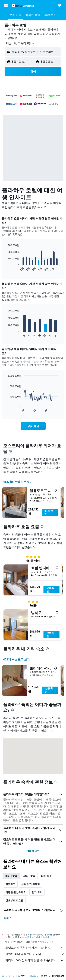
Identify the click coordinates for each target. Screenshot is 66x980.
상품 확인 (49, 512)
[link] (33, 426)
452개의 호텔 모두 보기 (18, 482)
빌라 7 (7, 918)
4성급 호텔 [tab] (29, 876)
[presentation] (10, 451)
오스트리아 (14, 976)
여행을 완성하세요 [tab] (16, 892)
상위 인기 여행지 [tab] (31, 884)
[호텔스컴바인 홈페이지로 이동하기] (23, 5)
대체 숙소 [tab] (46, 876)
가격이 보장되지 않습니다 (37, 937)
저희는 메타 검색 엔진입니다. (35, 954)
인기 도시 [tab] (37, 892)
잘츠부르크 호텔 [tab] (14, 900)
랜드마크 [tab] (10, 884)
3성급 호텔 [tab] (11, 876)
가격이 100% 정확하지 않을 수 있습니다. (35, 960)
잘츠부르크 (35, 976)
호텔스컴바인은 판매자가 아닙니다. (35, 948)
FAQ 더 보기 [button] (33, 851)
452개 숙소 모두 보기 (16, 659)
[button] (6, 5)
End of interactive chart (6, 269)
